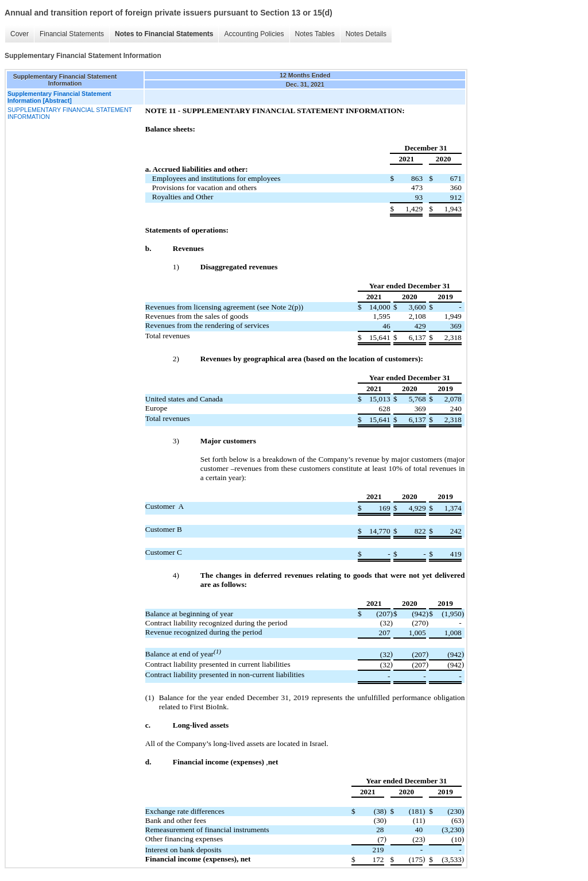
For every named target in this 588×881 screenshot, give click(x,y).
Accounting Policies (254, 34)
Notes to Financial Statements (164, 34)
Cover (20, 34)
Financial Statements (72, 34)
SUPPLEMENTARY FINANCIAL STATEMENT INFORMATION (70, 113)
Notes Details (366, 34)
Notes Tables (315, 34)
